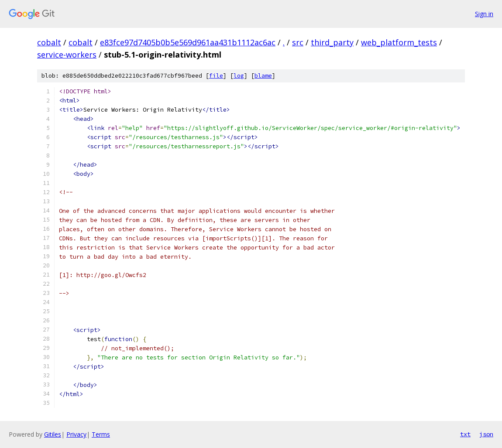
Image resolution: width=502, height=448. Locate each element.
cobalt (49, 42)
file (216, 76)
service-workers (67, 55)
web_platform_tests (399, 42)
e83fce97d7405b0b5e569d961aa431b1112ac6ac (188, 42)
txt (465, 434)
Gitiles (53, 434)
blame (263, 76)
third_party (332, 42)
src (298, 42)
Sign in (484, 14)
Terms (101, 434)
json (486, 434)
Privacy (76, 434)
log (239, 76)
